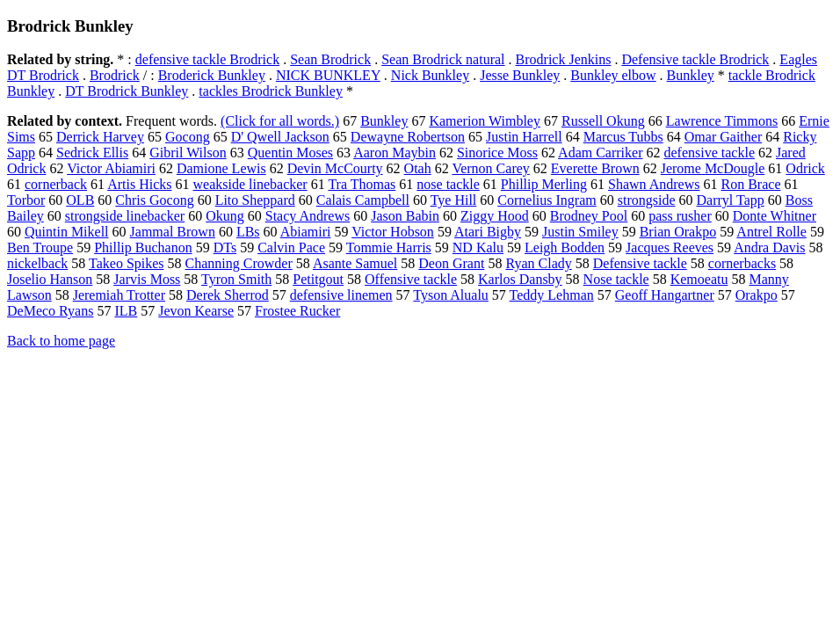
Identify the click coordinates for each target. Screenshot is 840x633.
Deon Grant (451, 263)
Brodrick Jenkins (564, 59)
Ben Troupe (40, 247)
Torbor (26, 200)
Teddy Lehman (552, 295)
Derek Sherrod (228, 295)
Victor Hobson (393, 232)
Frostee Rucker (297, 311)
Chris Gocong (154, 200)
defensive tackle (709, 153)
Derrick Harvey (100, 137)
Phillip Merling (544, 184)
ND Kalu (478, 247)
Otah (418, 168)
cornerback (56, 184)
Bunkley (691, 75)
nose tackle (448, 184)
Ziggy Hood (495, 216)
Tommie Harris (389, 247)
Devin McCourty (335, 168)
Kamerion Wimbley (485, 121)
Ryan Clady (538, 263)
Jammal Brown (173, 232)
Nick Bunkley (430, 75)
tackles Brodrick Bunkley (271, 91)
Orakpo (757, 295)
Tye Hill (454, 200)
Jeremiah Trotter (119, 295)
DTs (225, 247)
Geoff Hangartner (665, 295)
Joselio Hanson (50, 279)
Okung (225, 216)
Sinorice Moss (497, 153)
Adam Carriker (600, 153)
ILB (126, 311)
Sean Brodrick (330, 59)
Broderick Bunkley (212, 75)
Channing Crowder (239, 263)
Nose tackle (616, 279)
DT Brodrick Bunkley (127, 91)
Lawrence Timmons (722, 121)
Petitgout (318, 279)
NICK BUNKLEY (328, 75)
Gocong (188, 137)
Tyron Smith (236, 279)
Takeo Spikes (127, 263)
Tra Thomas (362, 184)
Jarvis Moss (147, 279)
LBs (248, 232)
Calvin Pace (291, 247)
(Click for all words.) (280, 121)
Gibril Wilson (188, 153)
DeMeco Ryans (50, 311)
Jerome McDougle (713, 168)
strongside (647, 200)
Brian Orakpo (678, 232)
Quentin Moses (290, 153)
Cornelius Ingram (547, 200)
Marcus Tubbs (623, 137)
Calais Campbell (363, 200)
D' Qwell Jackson (280, 137)
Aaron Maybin (395, 153)
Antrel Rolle (771, 232)
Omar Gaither (723, 137)
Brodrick (115, 75)
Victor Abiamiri (111, 168)
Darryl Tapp (731, 200)
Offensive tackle (411, 279)
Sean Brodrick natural (443, 59)
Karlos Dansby (520, 279)
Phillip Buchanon (143, 247)
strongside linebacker (125, 216)
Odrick (805, 168)
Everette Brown (595, 168)
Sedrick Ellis (92, 153)
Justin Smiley (580, 232)
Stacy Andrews (308, 216)
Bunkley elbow (613, 75)
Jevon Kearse (196, 311)
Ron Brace (751, 184)
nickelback (37, 263)
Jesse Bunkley (520, 75)
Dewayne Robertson (408, 137)
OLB (80, 200)
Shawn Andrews (654, 184)
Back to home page (61, 341)
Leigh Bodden (565, 247)
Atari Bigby (488, 232)
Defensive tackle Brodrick (695, 59)
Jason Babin (405, 216)
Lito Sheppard (255, 200)
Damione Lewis (221, 168)
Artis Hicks (139, 184)
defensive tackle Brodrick (207, 59)
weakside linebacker (250, 184)
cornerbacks (742, 263)
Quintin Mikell (67, 232)
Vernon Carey (490, 168)
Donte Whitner (775, 216)
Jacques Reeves (670, 247)
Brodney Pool (589, 216)
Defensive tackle (640, 263)
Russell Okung (603, 121)
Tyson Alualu (451, 295)
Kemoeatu (699, 279)
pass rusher (680, 216)
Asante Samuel (355, 263)
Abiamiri (306, 232)
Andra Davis (769, 247)
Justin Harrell (524, 137)
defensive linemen (341, 295)
